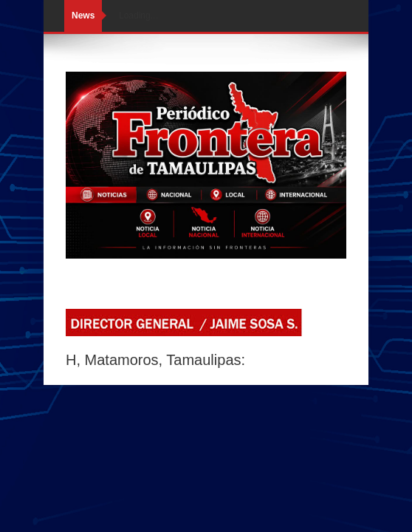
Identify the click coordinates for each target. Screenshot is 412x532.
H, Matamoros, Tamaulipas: (155, 360)
